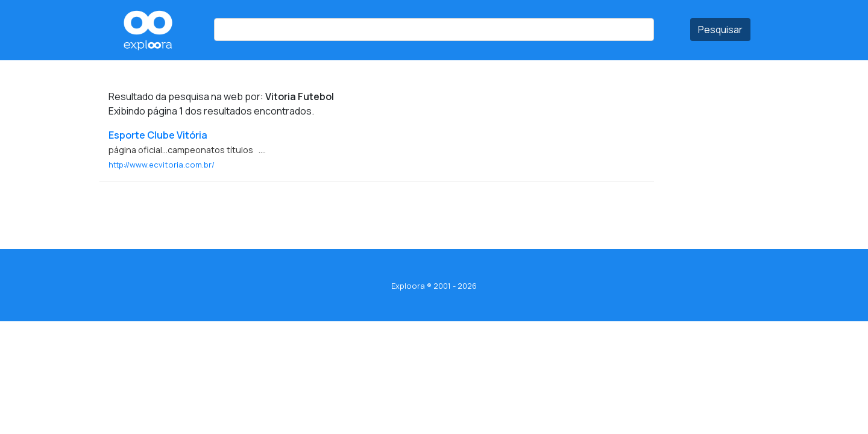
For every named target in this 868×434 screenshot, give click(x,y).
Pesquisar (720, 30)
